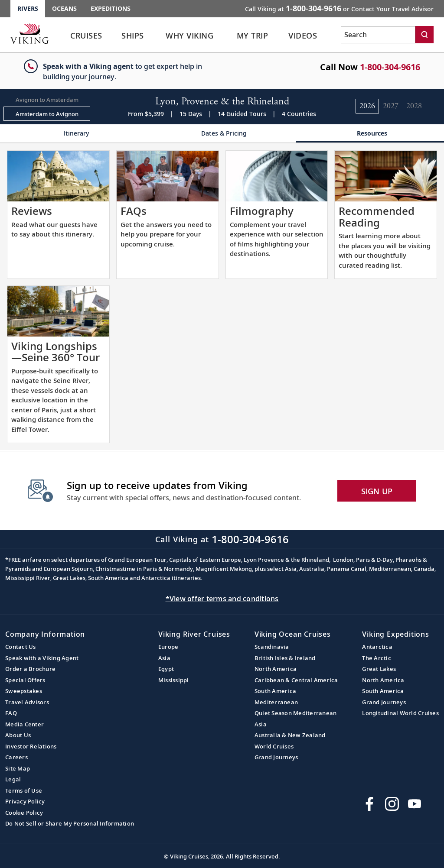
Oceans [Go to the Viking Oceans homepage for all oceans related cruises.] (64, 8)
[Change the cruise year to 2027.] (391, 106)
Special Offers (25, 680)
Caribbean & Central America (296, 680)
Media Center (24, 724)
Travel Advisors (27, 702)
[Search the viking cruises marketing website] (378, 35)
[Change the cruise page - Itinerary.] (74, 134)
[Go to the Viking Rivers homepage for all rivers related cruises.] (29, 33)
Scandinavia (272, 647)
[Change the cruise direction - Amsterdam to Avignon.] (47, 114)
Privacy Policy (25, 801)
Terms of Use (24, 790)
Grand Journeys (276, 757)
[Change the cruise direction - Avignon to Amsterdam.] (47, 99)
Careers (16, 757)
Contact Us (21, 647)
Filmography (262, 211)
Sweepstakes (24, 691)
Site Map (18, 768)
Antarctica (377, 647)
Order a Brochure (30, 669)
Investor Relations (31, 746)
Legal (13, 779)
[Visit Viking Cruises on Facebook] (369, 804)
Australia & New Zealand (290, 735)
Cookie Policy (24, 813)
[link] (86, 38)
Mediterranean (276, 702)
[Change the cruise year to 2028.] (414, 106)
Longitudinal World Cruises (400, 713)
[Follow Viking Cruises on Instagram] (392, 804)
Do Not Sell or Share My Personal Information (70, 823)
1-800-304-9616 (390, 67)
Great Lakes (379, 669)
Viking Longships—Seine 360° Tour (55, 351)
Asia (164, 658)
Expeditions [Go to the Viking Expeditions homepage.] (111, 8)
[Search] (424, 35)
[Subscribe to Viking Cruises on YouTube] (415, 804)
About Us (18, 735)
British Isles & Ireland (285, 658)
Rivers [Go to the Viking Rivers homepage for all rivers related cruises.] (28, 8)
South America (275, 691)
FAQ (11, 713)
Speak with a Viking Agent (42, 658)
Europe (168, 647)
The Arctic (377, 658)
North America (276, 669)
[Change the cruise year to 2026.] (367, 106)
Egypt (166, 669)
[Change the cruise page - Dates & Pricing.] (222, 134)
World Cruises (274, 746)
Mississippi (174, 680)
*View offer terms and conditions (222, 599)
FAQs (134, 211)
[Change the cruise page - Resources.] (370, 134)
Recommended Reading (377, 216)
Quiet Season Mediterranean (296, 713)
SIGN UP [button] (377, 491)
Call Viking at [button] (339, 8)
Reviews (32, 211)
